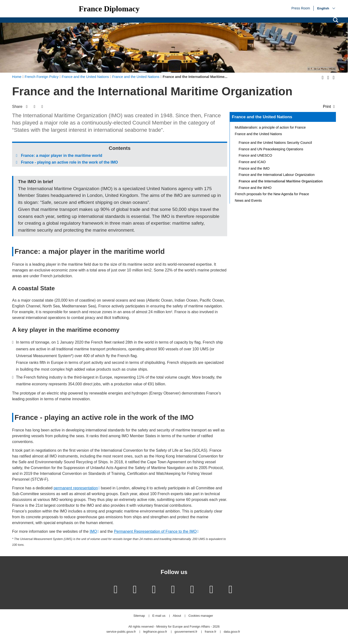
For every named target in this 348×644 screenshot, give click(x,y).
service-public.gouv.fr (121, 632)
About (177, 616)
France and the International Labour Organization (277, 175)
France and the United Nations (262, 117)
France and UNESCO (255, 155)
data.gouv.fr (232, 632)
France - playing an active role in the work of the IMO (69, 162)
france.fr (210, 632)
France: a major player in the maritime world (62, 156)
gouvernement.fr (186, 632)
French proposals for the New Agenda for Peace (272, 194)
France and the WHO (255, 188)
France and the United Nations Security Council (275, 143)
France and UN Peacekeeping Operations (271, 149)
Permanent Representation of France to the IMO (155, 531)
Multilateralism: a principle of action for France (270, 127)
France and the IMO (254, 168)
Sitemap (139, 616)
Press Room (301, 8)
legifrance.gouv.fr (155, 632)
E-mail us (159, 616)
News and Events (248, 201)
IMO (93, 531)
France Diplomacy (109, 9)
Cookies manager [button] (201, 616)
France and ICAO (252, 162)
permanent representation (76, 488)
